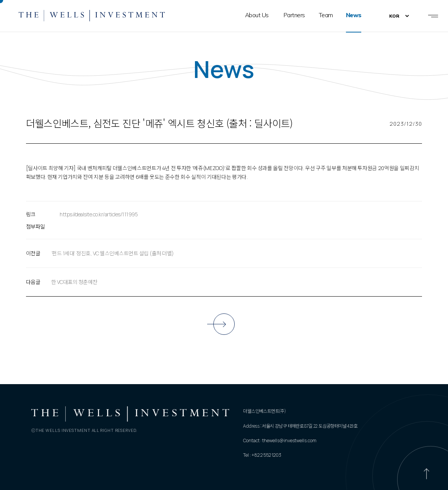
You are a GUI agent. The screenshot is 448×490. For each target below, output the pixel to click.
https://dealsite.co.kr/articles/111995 (99, 214)
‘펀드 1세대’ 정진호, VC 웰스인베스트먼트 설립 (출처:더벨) (113, 253)
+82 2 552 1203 (266, 455)
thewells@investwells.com (289, 441)
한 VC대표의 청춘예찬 (74, 282)
